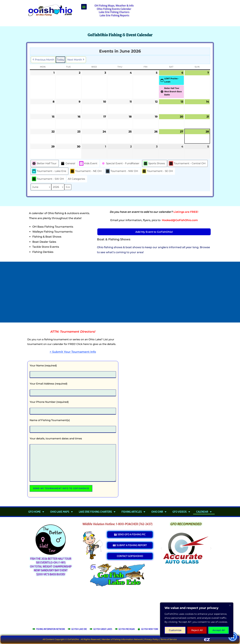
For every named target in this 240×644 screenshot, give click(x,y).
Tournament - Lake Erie (49, 171)
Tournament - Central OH (187, 163)
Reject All (197, 630)
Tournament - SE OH (157, 171)
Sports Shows (154, 163)
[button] (84, 7)
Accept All (219, 630)
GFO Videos (181, 512)
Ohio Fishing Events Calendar (114, 9)
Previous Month (43, 60)
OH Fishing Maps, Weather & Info (114, 5)
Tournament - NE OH (86, 171)
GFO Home (36, 512)
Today (60, 60)
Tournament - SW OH (48, 179)
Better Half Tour (44, 163)
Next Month (76, 60)
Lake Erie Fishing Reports (114, 15)
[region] (197, 620)
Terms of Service (168, 639)
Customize (175, 630)
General (68, 163)
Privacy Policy (151, 639)
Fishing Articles (133, 512)
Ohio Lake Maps (61, 512)
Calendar (204, 512)
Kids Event (88, 163)
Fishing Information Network (128, 639)
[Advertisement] (178, 12)
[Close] (230, 605)
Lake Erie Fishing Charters (114, 12)
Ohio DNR (159, 512)
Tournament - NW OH (122, 171)
